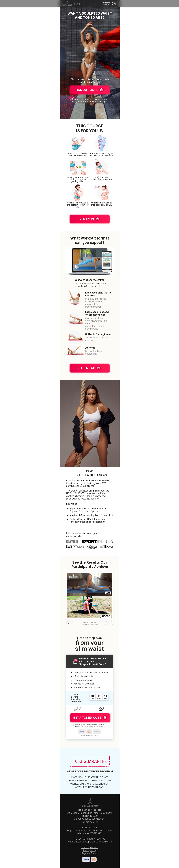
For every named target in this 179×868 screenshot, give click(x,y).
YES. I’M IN (90, 219)
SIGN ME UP (90, 368)
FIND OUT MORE (90, 90)
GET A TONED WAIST (90, 718)
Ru (79, 4)
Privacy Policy (102, 726)
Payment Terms (90, 853)
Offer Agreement (89, 726)
